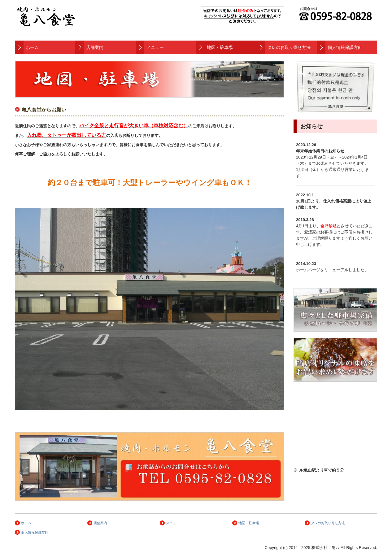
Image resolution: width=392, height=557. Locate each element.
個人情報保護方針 (345, 47)
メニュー (155, 47)
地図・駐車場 (220, 47)
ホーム (32, 47)
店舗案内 (95, 47)
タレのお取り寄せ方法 (289, 47)
